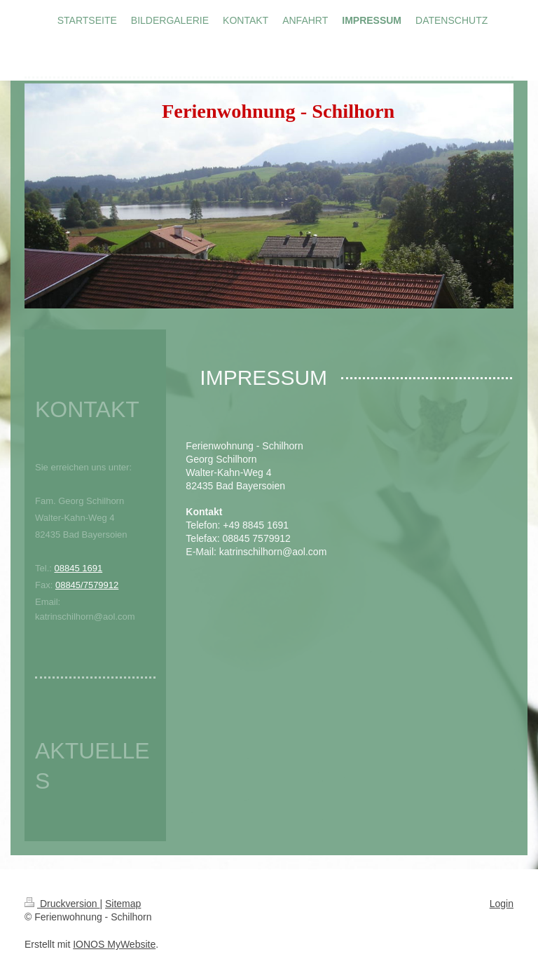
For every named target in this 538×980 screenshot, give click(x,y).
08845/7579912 (87, 585)
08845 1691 (78, 568)
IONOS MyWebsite (114, 944)
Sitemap (123, 904)
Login (502, 904)
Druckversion (62, 904)
